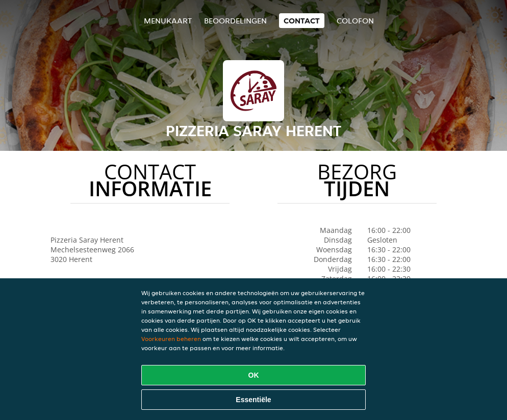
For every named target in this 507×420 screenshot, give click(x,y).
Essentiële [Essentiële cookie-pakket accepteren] (253, 400)
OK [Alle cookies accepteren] (254, 375)
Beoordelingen (235, 21)
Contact (302, 21)
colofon (355, 21)
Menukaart (168, 21)
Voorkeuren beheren (171, 339)
